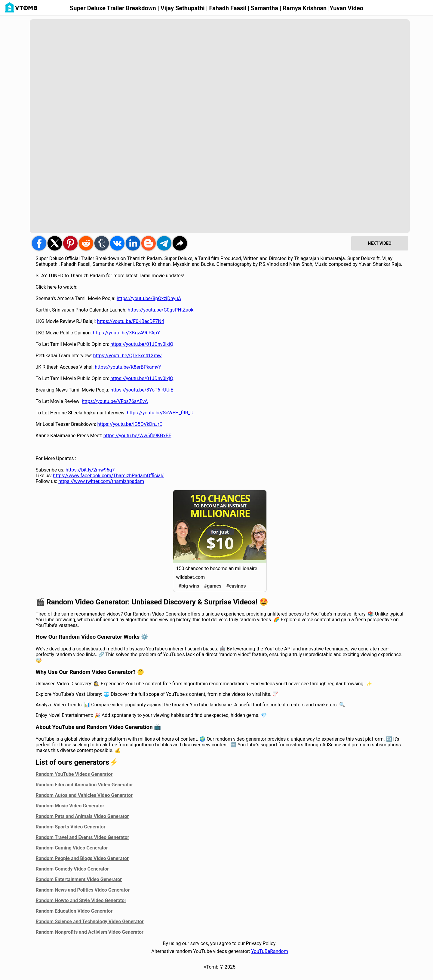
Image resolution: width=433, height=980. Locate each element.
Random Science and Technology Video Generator (90, 922)
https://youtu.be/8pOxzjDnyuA (149, 298)
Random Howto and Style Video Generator (81, 900)
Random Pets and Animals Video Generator (82, 816)
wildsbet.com (191, 577)
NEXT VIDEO (379, 243)
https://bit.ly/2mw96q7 (90, 470)
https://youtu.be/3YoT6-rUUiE (142, 390)
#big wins (189, 586)
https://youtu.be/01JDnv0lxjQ (142, 344)
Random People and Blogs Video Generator (82, 858)
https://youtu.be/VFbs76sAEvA (115, 401)
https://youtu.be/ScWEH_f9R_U (160, 413)
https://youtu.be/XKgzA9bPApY (126, 333)
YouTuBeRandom (270, 951)
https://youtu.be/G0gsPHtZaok (160, 310)
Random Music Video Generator (70, 806)
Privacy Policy (261, 943)
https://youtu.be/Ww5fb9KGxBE (137, 436)
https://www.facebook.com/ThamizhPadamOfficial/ (108, 476)
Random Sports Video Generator (71, 827)
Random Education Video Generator (74, 911)
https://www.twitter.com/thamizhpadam (101, 481)
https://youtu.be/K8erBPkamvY (128, 367)
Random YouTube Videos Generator (74, 774)
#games (213, 586)
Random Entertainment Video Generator (79, 879)
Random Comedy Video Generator (72, 869)
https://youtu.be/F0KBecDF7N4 (131, 321)
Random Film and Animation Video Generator (84, 785)
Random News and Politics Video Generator (83, 890)
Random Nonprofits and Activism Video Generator (90, 932)
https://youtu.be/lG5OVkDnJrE (130, 424)
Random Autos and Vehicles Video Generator (84, 795)
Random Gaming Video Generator (72, 848)
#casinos (236, 586)
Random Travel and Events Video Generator (83, 837)
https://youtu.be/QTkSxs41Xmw (127, 356)
